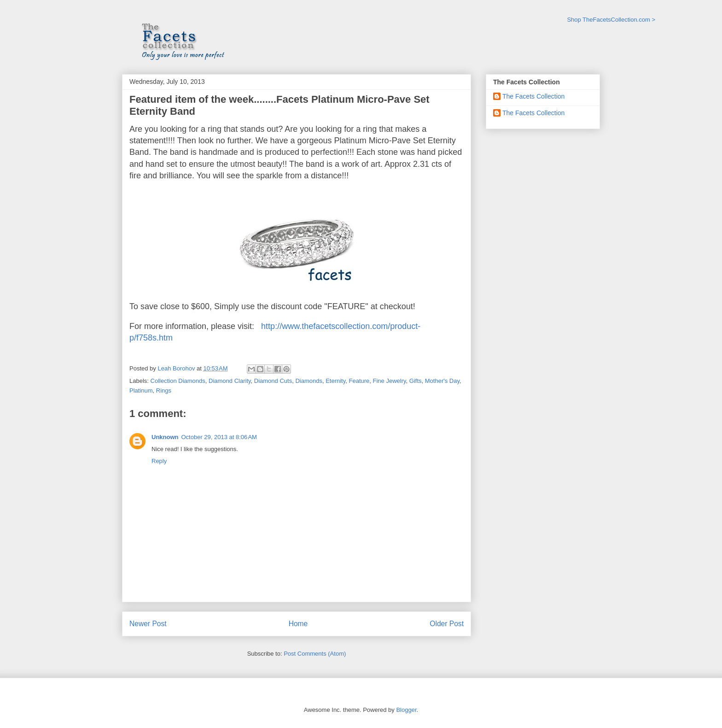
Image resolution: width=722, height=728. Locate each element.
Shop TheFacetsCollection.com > (611, 20)
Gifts (416, 381)
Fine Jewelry (390, 381)
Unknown (165, 437)
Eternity (335, 381)
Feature (359, 381)
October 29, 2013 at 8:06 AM (219, 437)
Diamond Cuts (273, 381)
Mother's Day (442, 381)
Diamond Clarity (230, 381)
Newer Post (148, 624)
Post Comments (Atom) (315, 654)
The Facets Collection (533, 96)
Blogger (406, 710)
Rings (164, 390)
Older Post (447, 624)
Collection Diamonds (178, 381)
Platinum (141, 390)
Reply (159, 461)
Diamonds (309, 381)
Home (298, 624)
